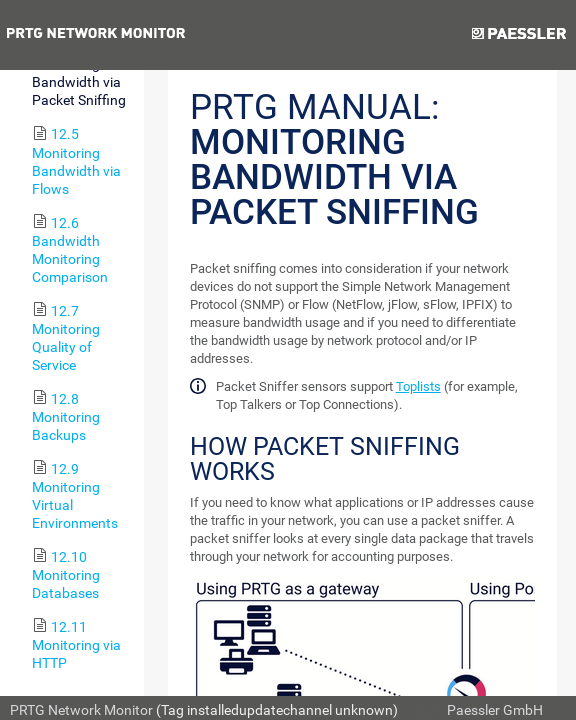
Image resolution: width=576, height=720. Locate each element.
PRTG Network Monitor (81, 710)
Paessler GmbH (495, 710)
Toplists (418, 386)
